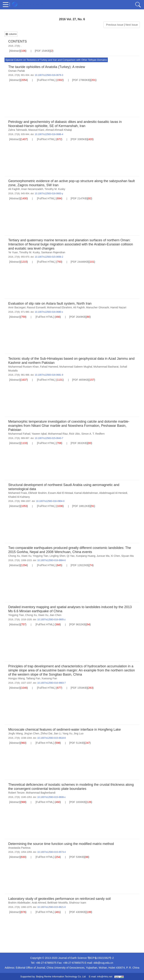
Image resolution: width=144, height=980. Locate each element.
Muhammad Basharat (106, 367)
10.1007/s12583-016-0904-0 (50, 501)
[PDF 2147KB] (79, 198)
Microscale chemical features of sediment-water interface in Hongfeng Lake (64, 730)
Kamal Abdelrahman (86, 493)
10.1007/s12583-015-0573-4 (51, 852)
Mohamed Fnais (18, 493)
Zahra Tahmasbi (18, 130)
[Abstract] (15, 51)
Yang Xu (67, 733)
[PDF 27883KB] (81, 80)
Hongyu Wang (16, 678)
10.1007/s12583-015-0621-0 (51, 907)
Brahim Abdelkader (19, 903)
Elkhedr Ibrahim (37, 493)
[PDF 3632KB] (79, 443)
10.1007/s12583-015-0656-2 (49, 257)
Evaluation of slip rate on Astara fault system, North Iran (50, 303)
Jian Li (57, 733)
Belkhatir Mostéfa (58, 903)
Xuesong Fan (49, 678)
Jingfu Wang (15, 733)
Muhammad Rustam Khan (24, 367)
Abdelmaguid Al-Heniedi (113, 493)
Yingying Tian (40, 556)
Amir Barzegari (17, 307)
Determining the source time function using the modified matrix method (61, 844)
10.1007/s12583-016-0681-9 (49, 375)
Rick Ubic (75, 434)
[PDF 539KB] (77, 857)
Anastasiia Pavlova (19, 848)
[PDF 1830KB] (78, 802)
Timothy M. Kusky (55, 189)
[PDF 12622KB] (80, 565)
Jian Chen (55, 615)
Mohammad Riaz (58, 434)
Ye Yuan (13, 252)
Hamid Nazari (118, 307)
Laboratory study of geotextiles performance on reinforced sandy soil (59, 899)
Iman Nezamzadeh (32, 189)
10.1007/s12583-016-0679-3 (49, 75)
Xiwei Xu (26, 556)
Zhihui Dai (46, 733)
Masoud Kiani (36, 130)
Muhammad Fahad (19, 434)
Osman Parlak (17, 71)
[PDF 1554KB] (79, 688)
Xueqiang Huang (85, 556)
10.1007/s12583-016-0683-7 (51, 683)
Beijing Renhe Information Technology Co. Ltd (61, 977)
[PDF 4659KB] (81, 380)
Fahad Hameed (49, 367)
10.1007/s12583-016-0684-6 (51, 560)
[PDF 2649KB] (78, 317)
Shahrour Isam (78, 903)
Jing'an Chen (32, 733)
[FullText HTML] (46, 80)
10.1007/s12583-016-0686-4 (49, 134)
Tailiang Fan (33, 678)
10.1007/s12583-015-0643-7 (49, 438)
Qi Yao (71, 556)
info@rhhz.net (105, 977)
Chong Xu (14, 556)
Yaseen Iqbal (39, 434)
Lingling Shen (57, 556)
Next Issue (132, 25)
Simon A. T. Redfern (93, 434)
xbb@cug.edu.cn (103, 963)
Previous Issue (114, 25)
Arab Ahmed (39, 903)
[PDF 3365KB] (79, 139)
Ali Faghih (14, 189)
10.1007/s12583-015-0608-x (51, 797)
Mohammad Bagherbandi (41, 793)
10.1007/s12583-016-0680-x (49, 312)
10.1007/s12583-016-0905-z (51, 620)
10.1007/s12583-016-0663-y (49, 194)
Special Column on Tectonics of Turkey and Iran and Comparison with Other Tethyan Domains (56, 60)
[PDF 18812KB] (81, 506)
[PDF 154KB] (43, 51)
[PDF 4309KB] (78, 912)
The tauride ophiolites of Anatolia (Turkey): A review (47, 67)
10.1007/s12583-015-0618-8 (51, 738)
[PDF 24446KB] (80, 262)
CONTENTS (18, 41)
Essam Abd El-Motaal (61, 493)
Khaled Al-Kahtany (19, 497)
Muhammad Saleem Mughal (76, 367)
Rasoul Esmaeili (36, 307)
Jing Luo (78, 733)
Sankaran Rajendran (53, 252)
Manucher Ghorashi (98, 307)
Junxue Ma (103, 556)
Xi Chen (115, 556)
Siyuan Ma (127, 556)
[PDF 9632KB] (78, 624)
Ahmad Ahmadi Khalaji (59, 130)
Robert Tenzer (16, 793)
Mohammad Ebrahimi (59, 307)
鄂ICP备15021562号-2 (101, 958)
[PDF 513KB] (77, 743)
